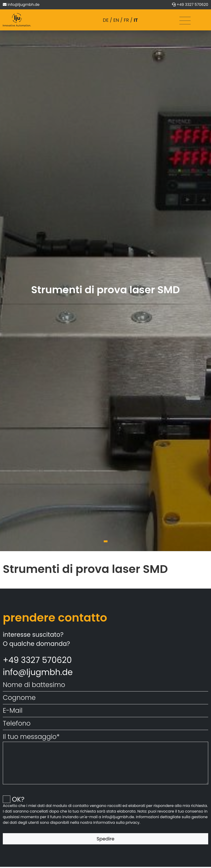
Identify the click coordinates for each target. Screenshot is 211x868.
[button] (106, 541)
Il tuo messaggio (31, 737)
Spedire (106, 839)
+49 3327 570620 (192, 5)
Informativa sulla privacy (116, 823)
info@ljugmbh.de (23, 5)
